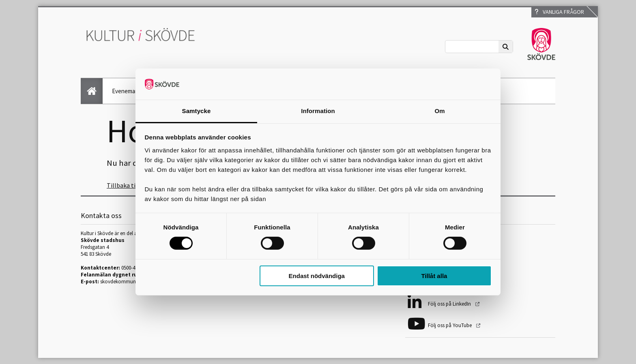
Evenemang (127, 91)
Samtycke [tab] (197, 111)
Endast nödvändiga (317, 276)
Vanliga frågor (559, 12)
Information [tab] (318, 111)
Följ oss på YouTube (450, 325)
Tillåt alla (434, 276)
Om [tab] (439, 111)
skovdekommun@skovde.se (131, 282)
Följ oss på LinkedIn (450, 304)
